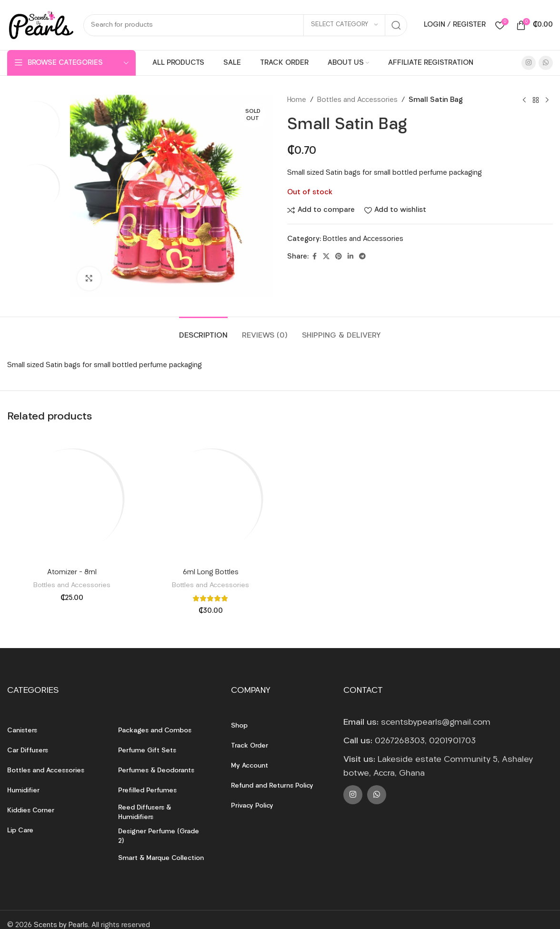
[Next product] (547, 100)
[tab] (203, 331)
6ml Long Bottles (211, 573)
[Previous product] (524, 100)
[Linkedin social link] (350, 257)
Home (297, 100)
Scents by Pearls (61, 925)
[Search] (245, 25)
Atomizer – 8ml (72, 573)
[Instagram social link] (529, 63)
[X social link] (326, 257)
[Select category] (344, 25)
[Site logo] (40, 25)
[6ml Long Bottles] (211, 499)
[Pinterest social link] (339, 257)
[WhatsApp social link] (546, 63)
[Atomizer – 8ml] (72, 499)
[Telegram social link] (362, 257)
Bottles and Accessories (357, 100)
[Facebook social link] (314, 257)
